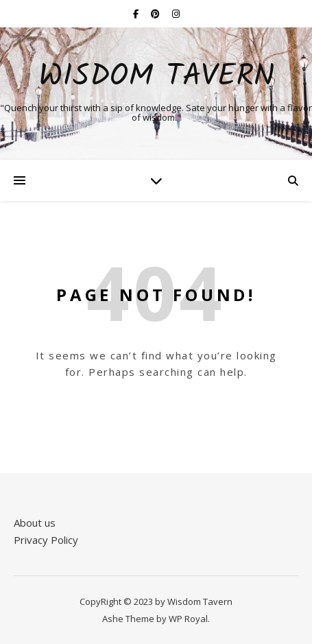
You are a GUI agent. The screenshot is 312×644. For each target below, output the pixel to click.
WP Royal (188, 619)
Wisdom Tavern (156, 77)
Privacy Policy (46, 540)
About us (35, 523)
